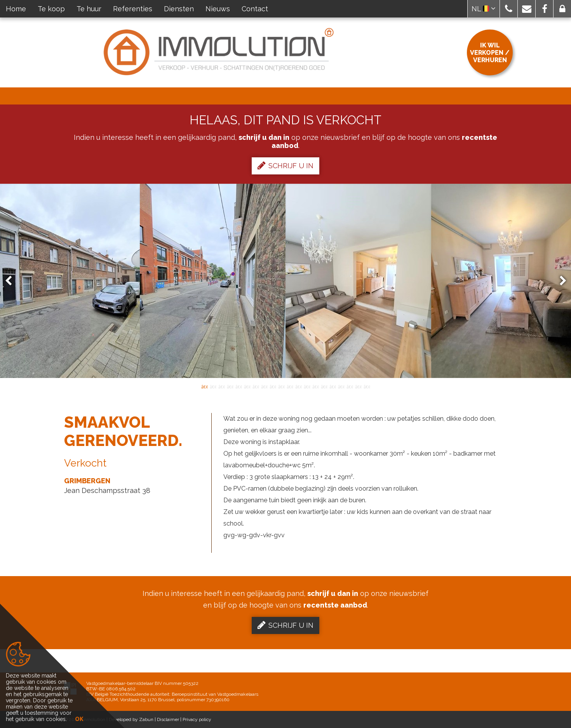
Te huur (89, 9)
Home (16, 9)
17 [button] (341, 386)
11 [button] (290, 386)
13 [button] (307, 386)
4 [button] (230, 386)
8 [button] (264, 386)
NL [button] (484, 9)
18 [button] (350, 386)
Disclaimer (168, 719)
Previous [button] (12, 281)
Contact (255, 9)
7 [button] (256, 386)
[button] (509, 9)
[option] (286, 281)
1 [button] (204, 386)
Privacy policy (197, 719)
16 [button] (333, 386)
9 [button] (273, 386)
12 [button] (298, 386)
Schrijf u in (285, 165)
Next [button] (559, 281)
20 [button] (367, 386)
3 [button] (221, 386)
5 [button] (238, 386)
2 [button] (213, 386)
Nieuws (218, 9)
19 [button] (358, 386)
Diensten (179, 9)
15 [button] (324, 386)
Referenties (133, 9)
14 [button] (315, 386)
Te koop (51, 9)
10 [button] (281, 386)
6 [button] (247, 386)
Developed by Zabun (131, 719)
